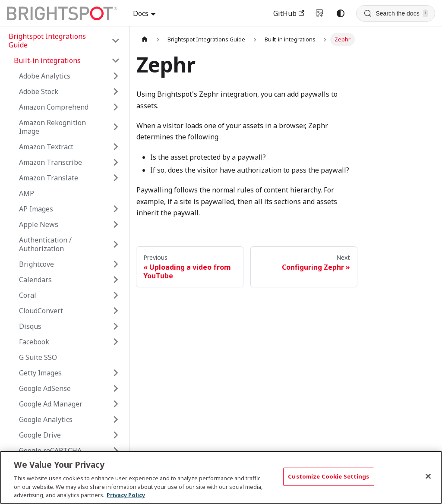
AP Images (36, 209)
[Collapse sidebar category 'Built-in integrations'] (116, 60)
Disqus (30, 326)
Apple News (39, 224)
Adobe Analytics (45, 76)
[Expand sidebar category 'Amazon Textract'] (116, 147)
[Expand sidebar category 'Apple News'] (116, 224)
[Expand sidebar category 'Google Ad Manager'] (116, 404)
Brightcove (36, 264)
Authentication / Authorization (45, 244)
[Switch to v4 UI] (320, 13)
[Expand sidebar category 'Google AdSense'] (116, 388)
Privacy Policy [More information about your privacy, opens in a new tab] (126, 495)
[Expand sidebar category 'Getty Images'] (116, 373)
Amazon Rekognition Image (52, 127)
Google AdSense (45, 388)
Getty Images (40, 373)
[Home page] (145, 39)
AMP (27, 193)
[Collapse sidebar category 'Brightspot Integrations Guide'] (116, 41)
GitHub (289, 13)
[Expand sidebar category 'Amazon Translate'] (116, 178)
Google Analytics (46, 419)
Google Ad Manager (51, 404)
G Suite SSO (38, 357)
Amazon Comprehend (54, 107)
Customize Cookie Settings (328, 476)
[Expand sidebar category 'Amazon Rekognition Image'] (116, 127)
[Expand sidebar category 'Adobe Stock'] (116, 91)
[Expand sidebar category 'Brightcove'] (116, 264)
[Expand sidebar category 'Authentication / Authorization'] (116, 244)
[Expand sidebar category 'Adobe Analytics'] (116, 76)
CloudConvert (41, 311)
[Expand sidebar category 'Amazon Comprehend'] (116, 107)
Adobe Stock (39, 91)
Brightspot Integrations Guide (47, 41)
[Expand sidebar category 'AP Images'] (116, 209)
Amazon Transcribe (51, 162)
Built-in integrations (47, 60)
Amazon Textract (46, 147)
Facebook (34, 342)
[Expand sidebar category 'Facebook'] (116, 342)
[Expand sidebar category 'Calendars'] (116, 280)
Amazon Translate (49, 178)
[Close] (428, 476)
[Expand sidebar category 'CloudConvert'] (116, 311)
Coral (28, 295)
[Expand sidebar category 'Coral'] (116, 295)
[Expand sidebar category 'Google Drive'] (116, 435)
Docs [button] (141, 13)
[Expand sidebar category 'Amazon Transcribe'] (116, 162)
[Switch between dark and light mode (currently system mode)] (341, 13)
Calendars (35, 280)
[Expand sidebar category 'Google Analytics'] (116, 419)
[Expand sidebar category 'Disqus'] (116, 326)
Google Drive (40, 435)
